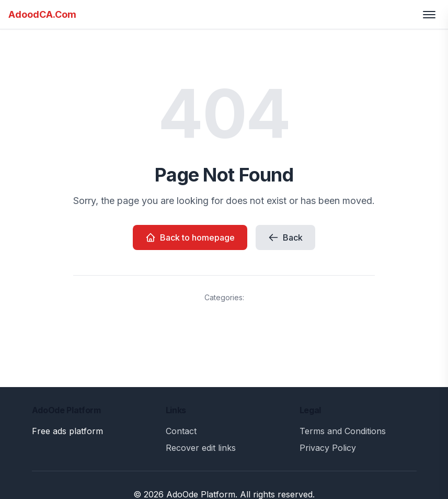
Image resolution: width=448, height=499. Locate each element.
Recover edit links (201, 448)
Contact (181, 431)
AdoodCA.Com (42, 14)
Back (285, 237)
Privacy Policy (328, 448)
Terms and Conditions (343, 431)
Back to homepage (190, 237)
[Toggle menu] (429, 15)
